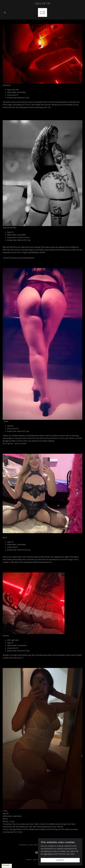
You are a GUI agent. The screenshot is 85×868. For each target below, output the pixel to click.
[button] (9, 12)
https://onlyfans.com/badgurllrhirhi (19, 258)
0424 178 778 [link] (42, 4)
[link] (42, 12)
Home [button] (29, 860)
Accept (60, 863)
